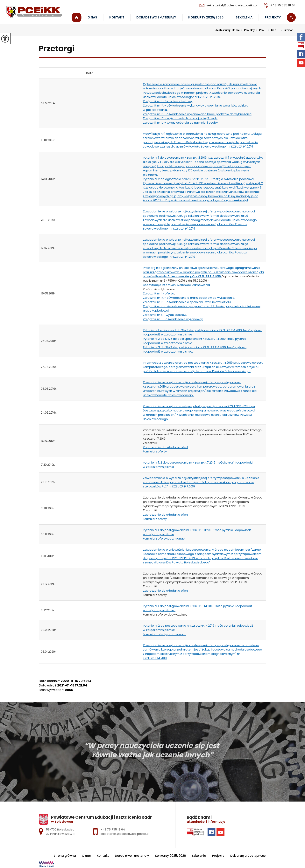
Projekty (273, 17)
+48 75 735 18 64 (280, 5)
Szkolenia (244, 17)
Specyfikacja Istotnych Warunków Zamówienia (176, 285)
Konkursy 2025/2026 (206, 17)
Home (236, 30)
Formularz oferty (155, 451)
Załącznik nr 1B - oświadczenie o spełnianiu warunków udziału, (187, 302)
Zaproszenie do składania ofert (166, 447)
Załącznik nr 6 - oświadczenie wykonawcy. (173, 319)
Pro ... (261, 30)
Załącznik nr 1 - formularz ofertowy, (168, 101)
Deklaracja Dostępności (248, 856)
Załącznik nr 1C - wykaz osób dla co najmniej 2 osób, (180, 118)
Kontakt (117, 17)
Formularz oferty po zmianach (165, 538)
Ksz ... (273, 30)
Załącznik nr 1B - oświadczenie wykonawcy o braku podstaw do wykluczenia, (198, 114)
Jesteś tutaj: (224, 30)
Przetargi (57, 49)
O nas (92, 17)
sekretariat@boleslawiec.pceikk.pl (228, 5)
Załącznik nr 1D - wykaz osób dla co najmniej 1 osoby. (181, 123)
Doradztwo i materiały (156, 17)
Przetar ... (287, 30)
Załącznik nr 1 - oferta (159, 293)
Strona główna (77, 18)
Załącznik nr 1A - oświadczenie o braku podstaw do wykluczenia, (189, 298)
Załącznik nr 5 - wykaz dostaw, (165, 315)
